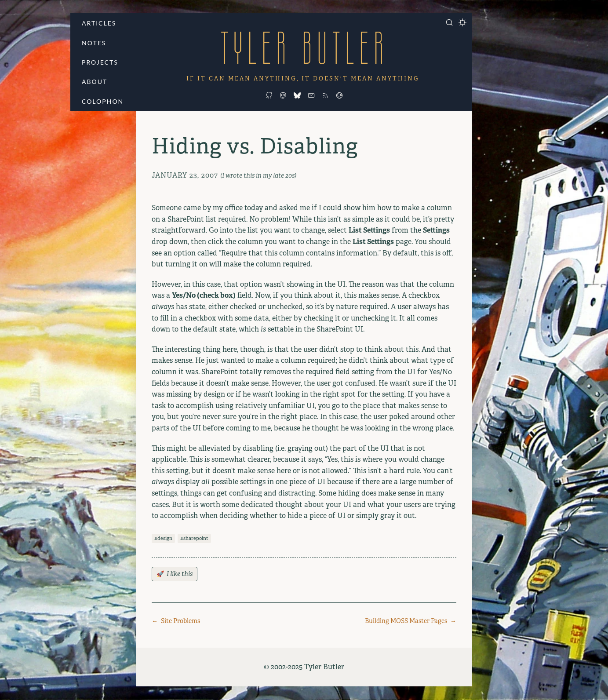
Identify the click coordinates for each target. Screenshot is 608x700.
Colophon (103, 101)
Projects (100, 62)
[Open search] (449, 22)
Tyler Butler (304, 48)
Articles (99, 23)
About (95, 82)
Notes (94, 43)
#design (163, 538)
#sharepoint (194, 538)
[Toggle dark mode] (462, 22)
